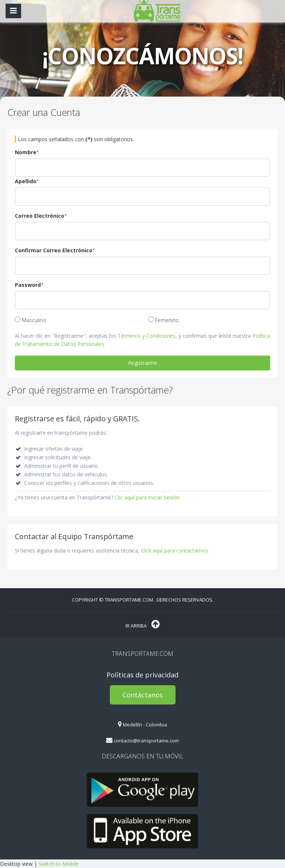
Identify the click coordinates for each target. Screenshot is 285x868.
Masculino (30, 320)
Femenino (163, 320)
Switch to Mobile (59, 864)
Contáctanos (143, 695)
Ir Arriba (142, 624)
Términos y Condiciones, (147, 336)
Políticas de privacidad (142, 675)
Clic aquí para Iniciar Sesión (147, 497)
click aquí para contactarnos (175, 550)
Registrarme (143, 363)
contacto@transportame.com (142, 741)
